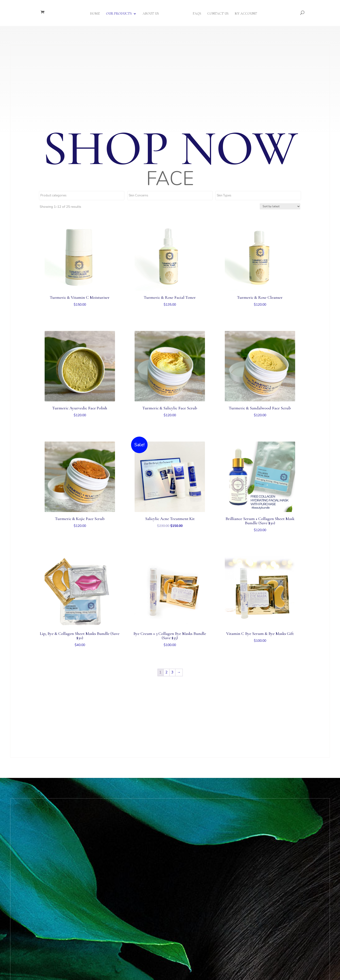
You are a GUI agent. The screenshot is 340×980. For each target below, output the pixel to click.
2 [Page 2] (166, 672)
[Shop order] (280, 206)
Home (97, 13)
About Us (152, 13)
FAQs (195, 13)
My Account (244, 13)
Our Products (121, 13)
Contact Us (216, 13)
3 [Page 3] (172, 672)
